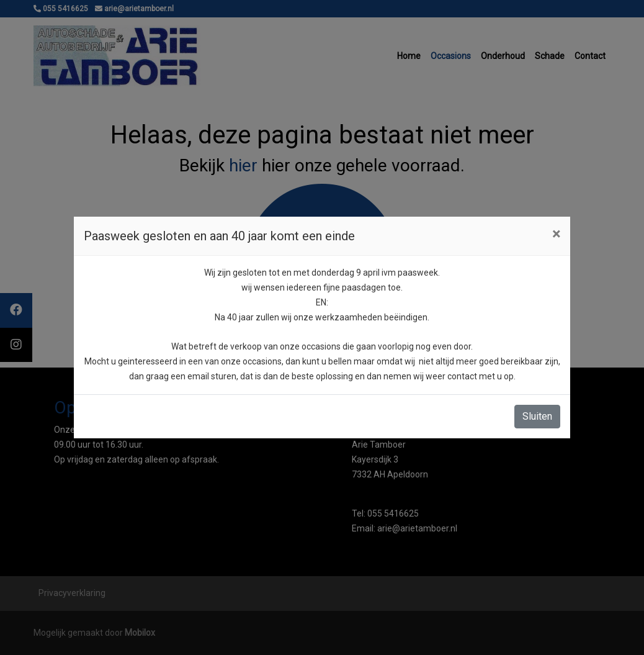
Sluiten (537, 416)
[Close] (556, 234)
